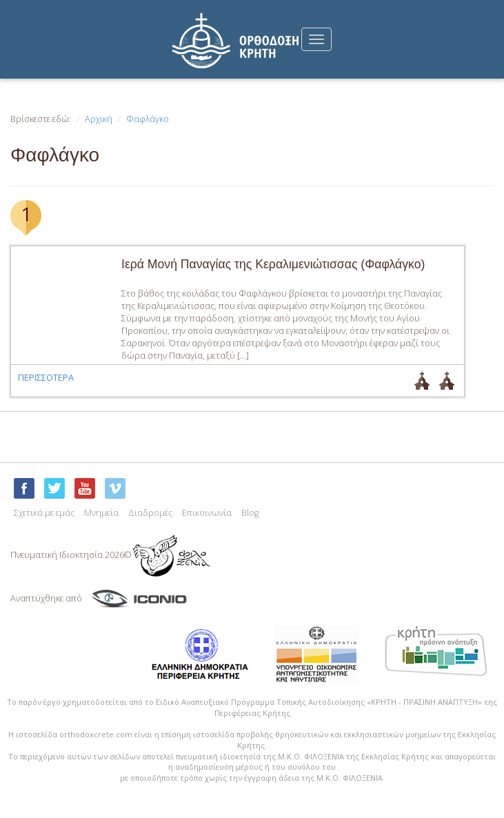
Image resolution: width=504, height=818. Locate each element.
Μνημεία (101, 513)
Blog (250, 513)
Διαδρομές (150, 513)
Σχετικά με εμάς (44, 513)
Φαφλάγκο (148, 119)
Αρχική (99, 119)
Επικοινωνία (207, 513)
